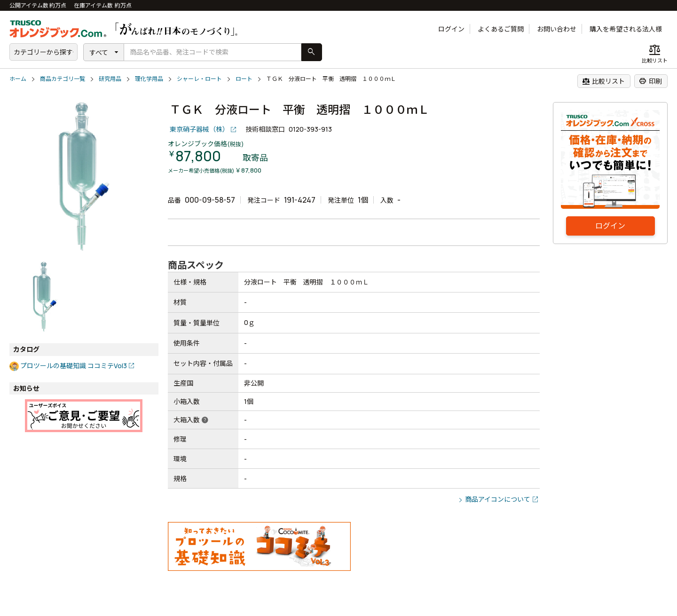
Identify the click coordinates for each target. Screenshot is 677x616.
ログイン (451, 29)
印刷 (650, 81)
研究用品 (110, 79)
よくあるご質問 (501, 29)
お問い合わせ (557, 29)
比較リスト (603, 81)
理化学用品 (149, 79)
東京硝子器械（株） (199, 129)
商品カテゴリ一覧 (63, 79)
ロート (244, 79)
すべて (99, 52)
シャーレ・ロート (199, 79)
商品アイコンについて (498, 499)
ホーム (18, 79)
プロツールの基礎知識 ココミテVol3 (74, 366)
